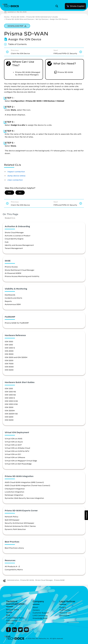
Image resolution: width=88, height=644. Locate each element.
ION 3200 (9, 407)
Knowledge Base (40, 618)
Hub (7, 242)
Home (7, 17)
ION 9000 (9, 367)
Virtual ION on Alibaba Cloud (17, 448)
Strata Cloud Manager (14, 232)
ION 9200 (9, 370)
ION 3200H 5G (11, 414)
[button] (86, 515)
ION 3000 (9, 354)
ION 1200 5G (10, 395)
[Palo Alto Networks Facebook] (9, 631)
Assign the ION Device (59, 19)
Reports (8, 301)
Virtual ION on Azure (14, 442)
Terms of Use (65, 613)
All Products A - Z (12, 566)
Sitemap (10, 623)
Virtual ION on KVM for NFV (17, 451)
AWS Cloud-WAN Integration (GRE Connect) (24, 482)
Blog (8, 615)
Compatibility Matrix (14, 570)
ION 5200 (9, 360)
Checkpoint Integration (15, 489)
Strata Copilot (75, 6)
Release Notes (13, 610)
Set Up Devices (42, 19)
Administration (13, 580)
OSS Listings (12, 620)
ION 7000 (9, 364)
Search (9, 612)
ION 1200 (9, 345)
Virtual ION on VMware (15, 457)
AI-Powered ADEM (13, 273)
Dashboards (10, 295)
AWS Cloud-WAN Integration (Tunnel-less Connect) (27, 485)
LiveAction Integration (14, 492)
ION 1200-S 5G (11, 404)
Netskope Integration (14, 495)
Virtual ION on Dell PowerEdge (18, 464)
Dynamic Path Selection (15, 529)
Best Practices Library (14, 548)
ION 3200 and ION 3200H (16, 357)
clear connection (15, 180)
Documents (64, 615)
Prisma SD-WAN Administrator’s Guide (42, 17)
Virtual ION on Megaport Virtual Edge (21, 461)
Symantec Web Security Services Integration (24, 498)
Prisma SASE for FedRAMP (17, 323)
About (35, 607)
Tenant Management (14, 248)
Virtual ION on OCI (13, 454)
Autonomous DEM (13, 304)
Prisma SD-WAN (18, 17)
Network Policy (12, 517)
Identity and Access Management (19, 245)
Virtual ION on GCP (13, 445)
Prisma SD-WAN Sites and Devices (20, 19)
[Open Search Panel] (58, 6)
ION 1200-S (10, 348)
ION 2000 (9, 351)
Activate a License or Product (17, 236)
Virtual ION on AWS (13, 439)
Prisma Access (11, 267)
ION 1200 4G (10, 392)
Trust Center (65, 610)
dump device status (16, 176)
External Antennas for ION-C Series (20, 526)
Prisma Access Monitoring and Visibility (22, 276)
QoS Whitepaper (12, 520)
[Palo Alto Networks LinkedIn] (15, 631)
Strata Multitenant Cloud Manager (20, 270)
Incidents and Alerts (13, 298)
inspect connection (16, 172)
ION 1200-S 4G (11, 401)
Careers (36, 610)
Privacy (63, 607)
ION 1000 (9, 341)
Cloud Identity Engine (14, 239)
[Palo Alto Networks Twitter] (21, 631)
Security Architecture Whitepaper (19, 523)
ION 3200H (10, 410)
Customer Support (41, 613)
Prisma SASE (59, 580)
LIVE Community (40, 615)
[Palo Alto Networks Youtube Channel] (26, 631)
